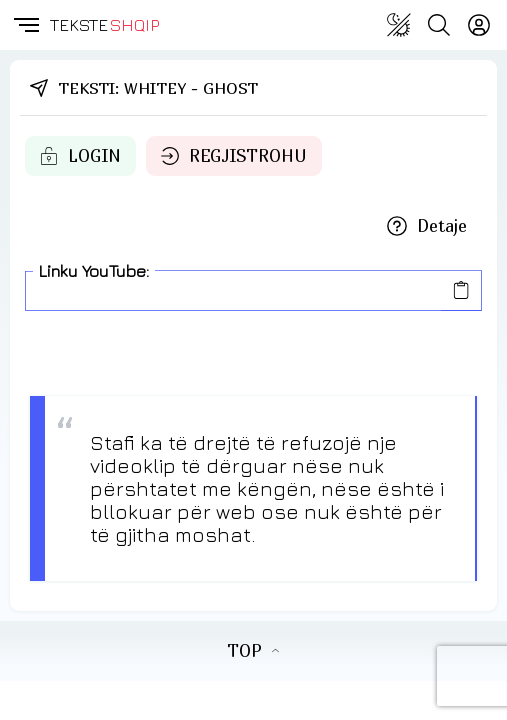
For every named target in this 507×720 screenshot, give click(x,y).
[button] (25, 25)
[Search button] (439, 25)
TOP (253, 651)
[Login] (479, 25)
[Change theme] (399, 25)
